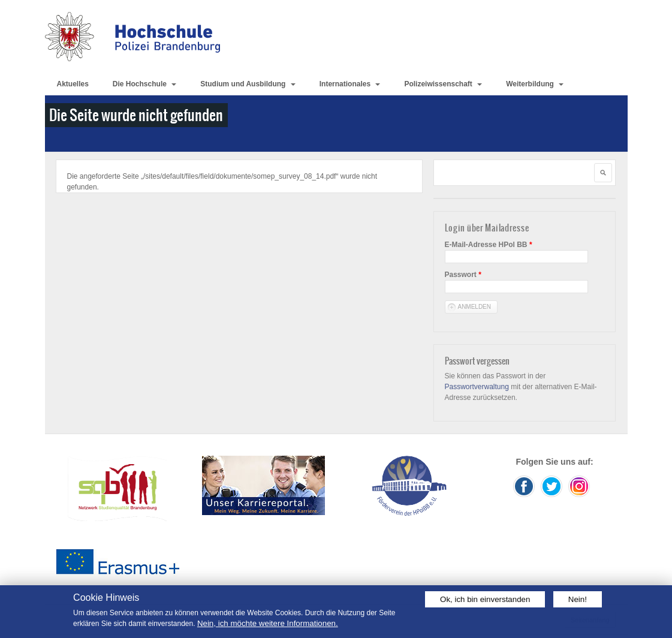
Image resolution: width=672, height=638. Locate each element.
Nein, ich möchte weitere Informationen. (268, 623)
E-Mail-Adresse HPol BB (489, 245)
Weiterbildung (535, 84)
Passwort (463, 275)
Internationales (350, 84)
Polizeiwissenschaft (443, 84)
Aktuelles (73, 84)
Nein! (578, 599)
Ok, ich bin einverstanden (485, 599)
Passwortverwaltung (477, 387)
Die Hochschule (144, 84)
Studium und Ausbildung (248, 84)
